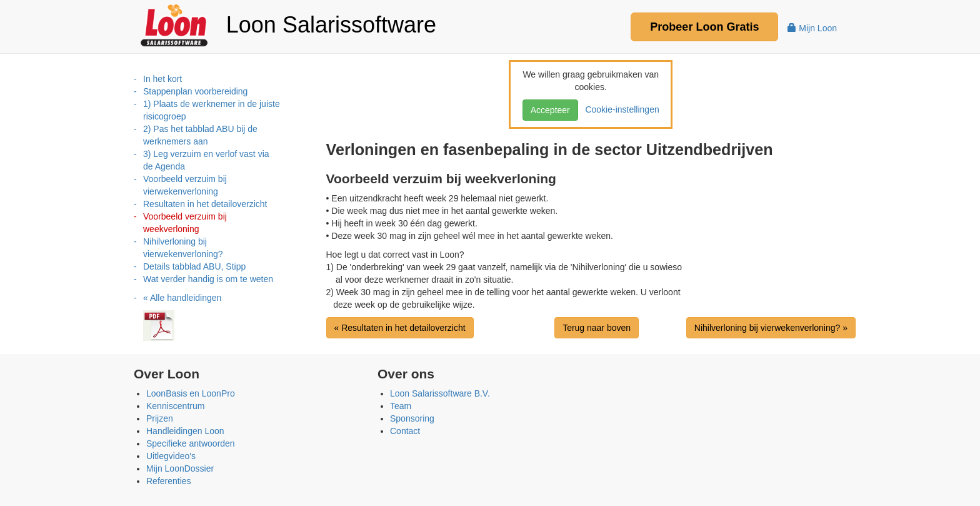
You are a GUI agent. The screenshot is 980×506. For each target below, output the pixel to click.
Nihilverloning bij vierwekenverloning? (183, 248)
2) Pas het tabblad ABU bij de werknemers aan (200, 135)
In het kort (162, 79)
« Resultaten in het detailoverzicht (400, 328)
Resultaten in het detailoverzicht (205, 204)
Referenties (169, 481)
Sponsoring (412, 418)
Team (401, 406)
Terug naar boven (597, 328)
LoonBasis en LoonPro (191, 393)
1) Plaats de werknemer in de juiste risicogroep (212, 110)
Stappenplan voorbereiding (195, 91)
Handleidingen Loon (185, 431)
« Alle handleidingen (182, 298)
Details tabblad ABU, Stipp (194, 266)
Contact (405, 431)
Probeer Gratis (704, 27)
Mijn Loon (812, 28)
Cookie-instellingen (620, 109)
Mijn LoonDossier (180, 468)
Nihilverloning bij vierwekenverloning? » (771, 328)
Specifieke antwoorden (191, 443)
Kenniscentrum (175, 406)
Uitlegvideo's (171, 456)
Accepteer (550, 110)
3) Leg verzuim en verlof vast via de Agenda (206, 160)
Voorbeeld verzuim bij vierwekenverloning (185, 185)
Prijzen (160, 418)
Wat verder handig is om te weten (208, 279)
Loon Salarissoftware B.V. (440, 393)
